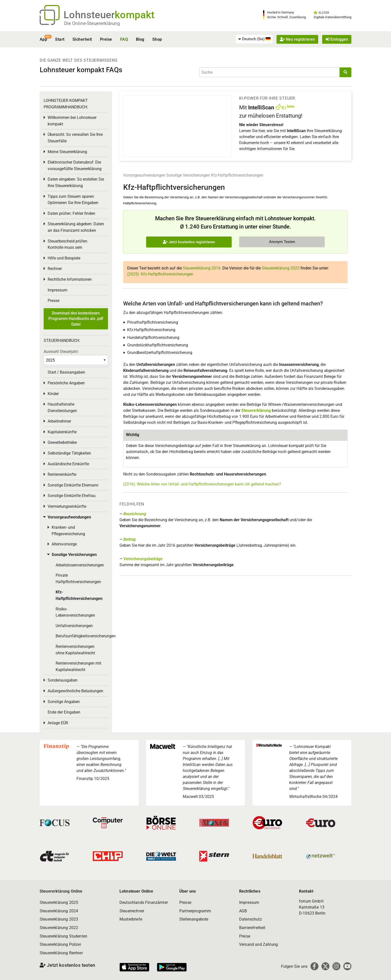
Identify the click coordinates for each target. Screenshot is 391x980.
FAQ (124, 39)
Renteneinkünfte (62, 474)
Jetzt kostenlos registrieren (189, 242)
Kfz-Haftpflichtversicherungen (237, 175)
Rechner (55, 269)
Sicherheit (82, 39)
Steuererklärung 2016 (202, 268)
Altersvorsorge (64, 544)
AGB (243, 911)
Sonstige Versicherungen (188, 175)
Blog (140, 39)
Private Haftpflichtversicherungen (78, 579)
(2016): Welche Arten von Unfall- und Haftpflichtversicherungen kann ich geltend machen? (202, 484)
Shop (157, 39)
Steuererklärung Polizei (60, 944)
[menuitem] (254, 39)
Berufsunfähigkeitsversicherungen (82, 636)
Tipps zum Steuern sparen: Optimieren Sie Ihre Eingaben (73, 200)
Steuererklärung (256, 410)
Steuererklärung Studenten (63, 936)
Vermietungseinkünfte (67, 506)
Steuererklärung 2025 (281, 268)
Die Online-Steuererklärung (92, 23)
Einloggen (337, 39)
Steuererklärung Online (61, 891)
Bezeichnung (135, 514)
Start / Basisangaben (66, 372)
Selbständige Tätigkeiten (69, 453)
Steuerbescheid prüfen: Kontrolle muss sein (68, 244)
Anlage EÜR (58, 723)
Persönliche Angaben (66, 383)
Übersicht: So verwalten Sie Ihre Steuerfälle (75, 138)
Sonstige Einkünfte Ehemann (73, 485)
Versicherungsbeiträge (143, 559)
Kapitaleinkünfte (62, 432)
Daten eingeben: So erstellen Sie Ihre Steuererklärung (76, 182)
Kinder (53, 394)
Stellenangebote (194, 919)
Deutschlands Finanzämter (144, 902)
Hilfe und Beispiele (64, 258)
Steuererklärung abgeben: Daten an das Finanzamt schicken (76, 227)
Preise (106, 39)
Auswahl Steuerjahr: (61, 352)
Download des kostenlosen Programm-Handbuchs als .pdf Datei (76, 319)
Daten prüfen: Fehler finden (71, 213)
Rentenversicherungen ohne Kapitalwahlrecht (75, 650)
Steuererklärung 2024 (59, 911)
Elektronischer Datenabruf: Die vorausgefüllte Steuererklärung (75, 165)
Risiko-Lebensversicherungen (75, 612)
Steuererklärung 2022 (59, 928)
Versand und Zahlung (258, 944)
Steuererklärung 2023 (59, 919)
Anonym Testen (282, 242)
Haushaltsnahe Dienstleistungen (62, 407)
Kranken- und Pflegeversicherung (68, 531)
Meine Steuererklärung (67, 152)
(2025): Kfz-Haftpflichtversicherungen (160, 274)
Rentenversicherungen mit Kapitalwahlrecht (78, 666)
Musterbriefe (131, 919)
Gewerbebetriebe (62, 442)
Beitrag (130, 539)
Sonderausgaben (63, 680)
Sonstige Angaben (64, 702)
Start (60, 39)
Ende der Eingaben (64, 712)
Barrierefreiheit (252, 928)
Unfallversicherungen (74, 626)
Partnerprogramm (195, 911)
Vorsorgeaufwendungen (144, 175)
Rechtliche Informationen (70, 279)
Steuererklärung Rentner (61, 953)
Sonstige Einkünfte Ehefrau (72, 496)
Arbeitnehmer (59, 421)
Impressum (57, 290)
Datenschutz (250, 919)
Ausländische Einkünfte (68, 464)
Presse (53, 301)
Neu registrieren (297, 39)
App (43, 39)
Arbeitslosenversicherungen (80, 565)
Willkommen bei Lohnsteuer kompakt (72, 121)
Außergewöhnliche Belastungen (75, 691)
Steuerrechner (132, 911)
